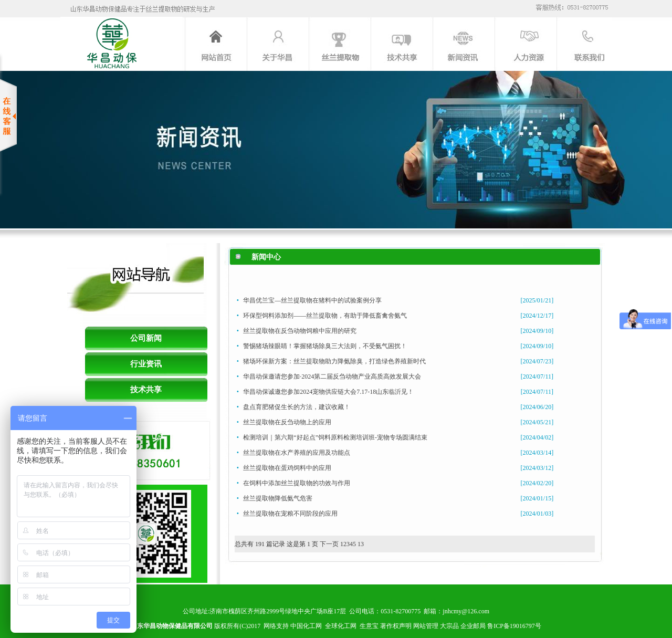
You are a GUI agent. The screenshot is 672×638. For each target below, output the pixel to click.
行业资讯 (146, 364)
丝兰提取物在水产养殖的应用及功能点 (297, 453)
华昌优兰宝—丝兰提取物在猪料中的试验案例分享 (312, 300)
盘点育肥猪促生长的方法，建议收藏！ (297, 407)
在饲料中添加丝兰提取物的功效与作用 (297, 483)
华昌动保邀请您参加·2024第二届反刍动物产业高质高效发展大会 (332, 376)
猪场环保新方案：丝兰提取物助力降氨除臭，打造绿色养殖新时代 (334, 361)
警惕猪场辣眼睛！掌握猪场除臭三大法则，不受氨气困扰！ (325, 346)
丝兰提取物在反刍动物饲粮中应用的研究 (300, 331)
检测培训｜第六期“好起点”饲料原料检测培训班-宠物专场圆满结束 (335, 437)
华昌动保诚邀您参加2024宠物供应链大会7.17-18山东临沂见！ (328, 392)
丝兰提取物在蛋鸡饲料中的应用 (287, 468)
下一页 (329, 544)
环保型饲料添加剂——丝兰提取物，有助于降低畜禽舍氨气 (325, 316)
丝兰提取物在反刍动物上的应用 (287, 422)
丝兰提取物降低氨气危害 (278, 498)
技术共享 (146, 390)
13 (361, 544)
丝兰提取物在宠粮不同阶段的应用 (290, 514)
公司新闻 (146, 338)
